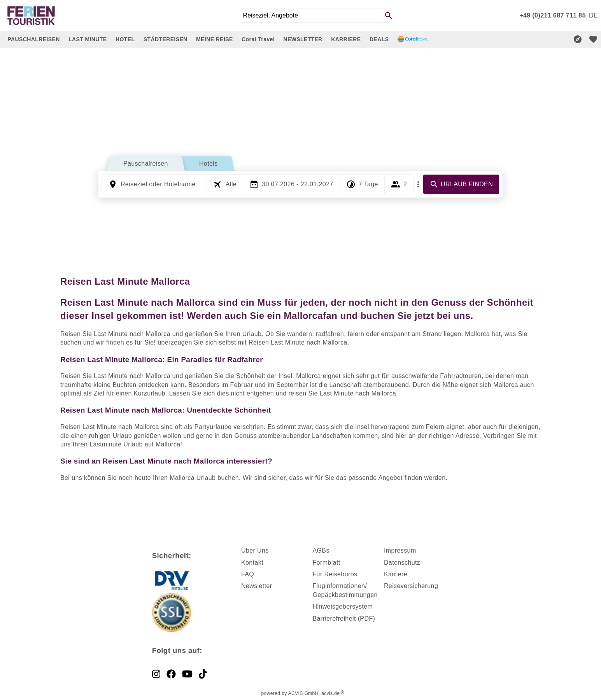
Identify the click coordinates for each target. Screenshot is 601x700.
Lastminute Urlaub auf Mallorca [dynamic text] (135, 444)
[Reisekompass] (578, 39)
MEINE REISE (215, 39)
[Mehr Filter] (418, 184)
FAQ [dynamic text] (248, 574)
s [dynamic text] (328, 550)
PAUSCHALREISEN (33, 39)
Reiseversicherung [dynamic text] (411, 586)
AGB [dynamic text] (319, 550)
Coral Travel (258, 39)
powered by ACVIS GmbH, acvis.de (301, 693)
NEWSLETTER (303, 39)
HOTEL (125, 39)
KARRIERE (346, 39)
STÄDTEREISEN (166, 39)
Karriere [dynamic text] (396, 574)
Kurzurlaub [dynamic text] (150, 393)
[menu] (593, 16)
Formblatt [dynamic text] (326, 563)
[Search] (389, 16)
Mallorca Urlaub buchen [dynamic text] (204, 478)
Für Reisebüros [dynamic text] (335, 574)
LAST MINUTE (88, 39)
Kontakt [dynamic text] (252, 563)
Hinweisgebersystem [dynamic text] (343, 606)
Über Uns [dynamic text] (255, 550)
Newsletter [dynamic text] (257, 586)
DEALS (379, 39)
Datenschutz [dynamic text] (402, 563)
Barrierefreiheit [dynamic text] (334, 619)
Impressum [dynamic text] (400, 550)
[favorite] (593, 39)
